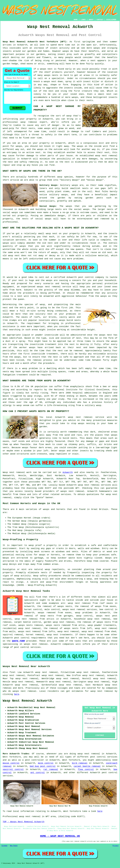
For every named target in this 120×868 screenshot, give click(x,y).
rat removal (51, 769)
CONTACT (100, 20)
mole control (46, 763)
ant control (38, 773)
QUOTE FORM (18, 641)
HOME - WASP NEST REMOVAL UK (60, 836)
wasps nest (50, 82)
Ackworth (68, 472)
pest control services (27, 647)
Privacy (116, 846)
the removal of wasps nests (55, 606)
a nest (91, 61)
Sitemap (4, 846)
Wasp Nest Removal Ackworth (27, 701)
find (12, 672)
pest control (22, 638)
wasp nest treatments (60, 635)
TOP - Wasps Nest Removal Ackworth (23, 822)
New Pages (14, 846)
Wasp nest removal (14, 472)
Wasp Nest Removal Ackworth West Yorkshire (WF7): (35, 42)
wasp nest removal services (94, 485)
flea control (86, 769)
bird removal (80, 763)
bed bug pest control (43, 766)
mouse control (11, 763)
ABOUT (91, 20)
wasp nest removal (102, 691)
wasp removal (29, 122)
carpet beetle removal (87, 766)
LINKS (83, 20)
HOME (76, 20)
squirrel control (13, 769)
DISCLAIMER (111, 20)
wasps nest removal (72, 491)
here (17, 694)
